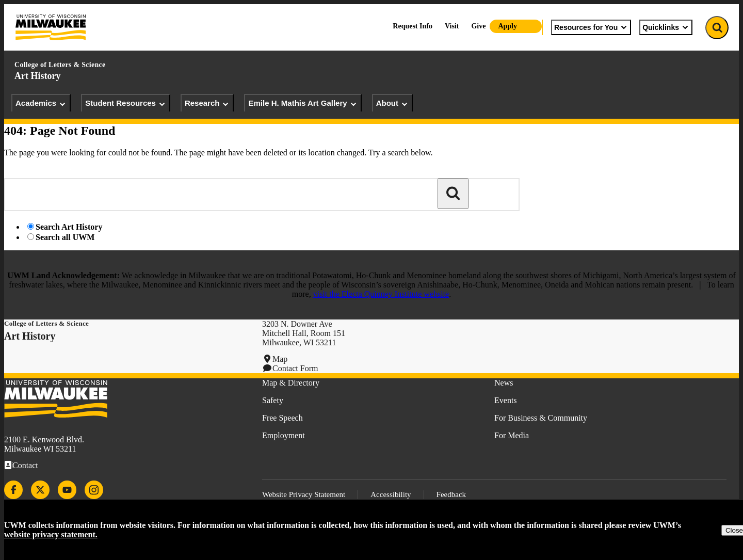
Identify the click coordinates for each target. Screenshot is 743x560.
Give (478, 26)
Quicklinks (666, 27)
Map (280, 359)
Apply (507, 26)
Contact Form (295, 368)
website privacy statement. (51, 534)
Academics (41, 103)
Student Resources (126, 103)
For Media (512, 435)
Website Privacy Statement (304, 494)
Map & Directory (291, 383)
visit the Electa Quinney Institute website (381, 294)
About (392, 103)
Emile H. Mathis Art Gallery (303, 103)
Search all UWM (65, 237)
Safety (273, 400)
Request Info (413, 26)
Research (207, 103)
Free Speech (282, 418)
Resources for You (591, 27)
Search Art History (69, 227)
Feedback (451, 494)
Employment (284, 435)
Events (506, 400)
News (504, 383)
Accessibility (391, 494)
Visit (452, 26)
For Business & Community (541, 418)
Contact (25, 465)
